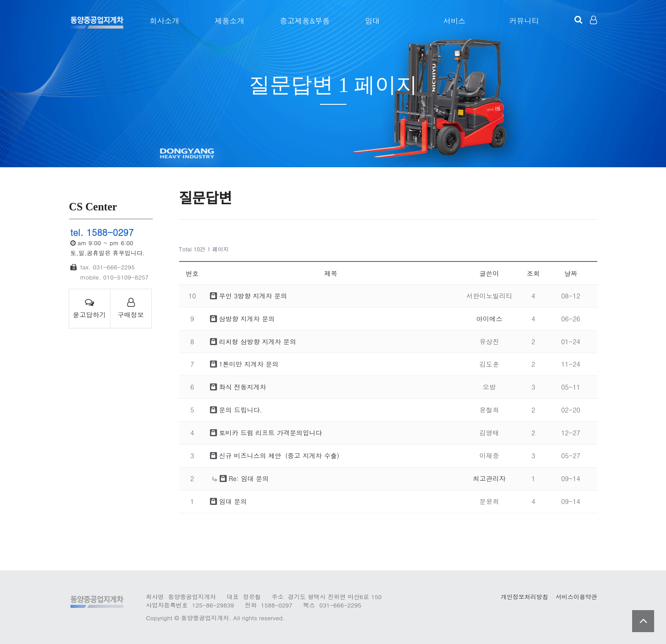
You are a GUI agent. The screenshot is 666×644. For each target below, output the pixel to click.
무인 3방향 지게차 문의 (249, 296)
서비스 (453, 21)
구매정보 (131, 309)
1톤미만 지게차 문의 (245, 364)
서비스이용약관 (576, 597)
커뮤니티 (523, 21)
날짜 (571, 273)
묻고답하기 (90, 309)
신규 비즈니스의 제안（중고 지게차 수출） (278, 455)
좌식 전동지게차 (239, 387)
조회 (534, 273)
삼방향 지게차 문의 (243, 318)
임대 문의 (229, 501)
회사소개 (162, 21)
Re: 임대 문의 (241, 478)
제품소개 (227, 21)
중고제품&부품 (302, 21)
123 (97, 22)
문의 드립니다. (237, 410)
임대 (370, 21)
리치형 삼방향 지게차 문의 (254, 341)
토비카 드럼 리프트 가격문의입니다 (267, 432)
